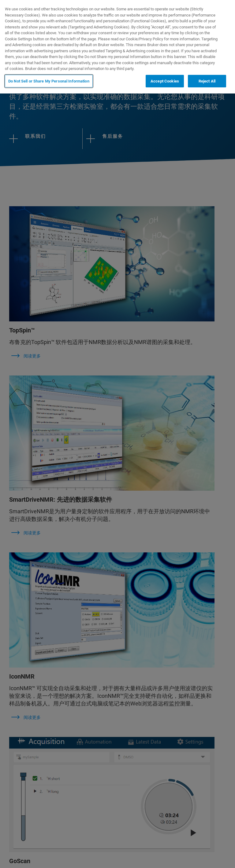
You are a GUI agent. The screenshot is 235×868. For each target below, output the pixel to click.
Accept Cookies (165, 81)
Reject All (207, 81)
